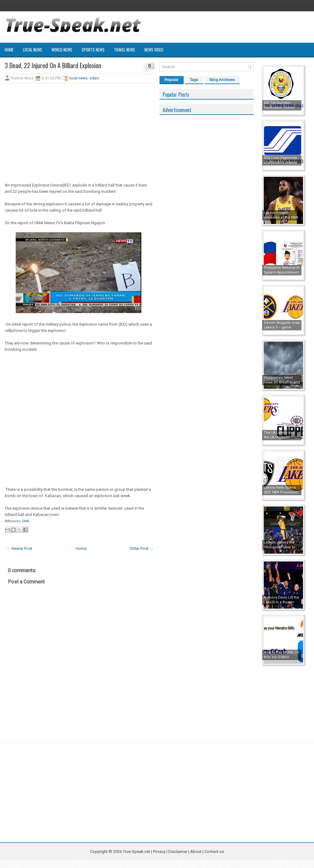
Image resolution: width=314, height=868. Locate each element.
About (196, 852)
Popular (172, 80)
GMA (25, 521)
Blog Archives (222, 80)
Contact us (214, 852)
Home (9, 50)
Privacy (160, 852)
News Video (154, 50)
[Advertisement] (80, 133)
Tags (194, 80)
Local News (32, 50)
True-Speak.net (136, 852)
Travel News (125, 50)
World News (62, 50)
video (94, 78)
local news (78, 78)
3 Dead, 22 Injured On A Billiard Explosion (53, 65)
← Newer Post (19, 548)
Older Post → (142, 548)
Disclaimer (178, 852)
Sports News (93, 50)
